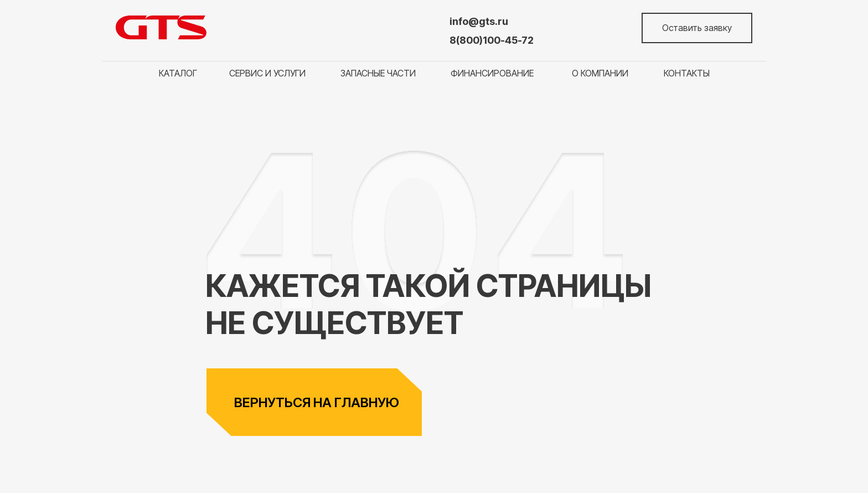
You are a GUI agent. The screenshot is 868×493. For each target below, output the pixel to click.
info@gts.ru (479, 21)
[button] (697, 28)
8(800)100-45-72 (492, 40)
